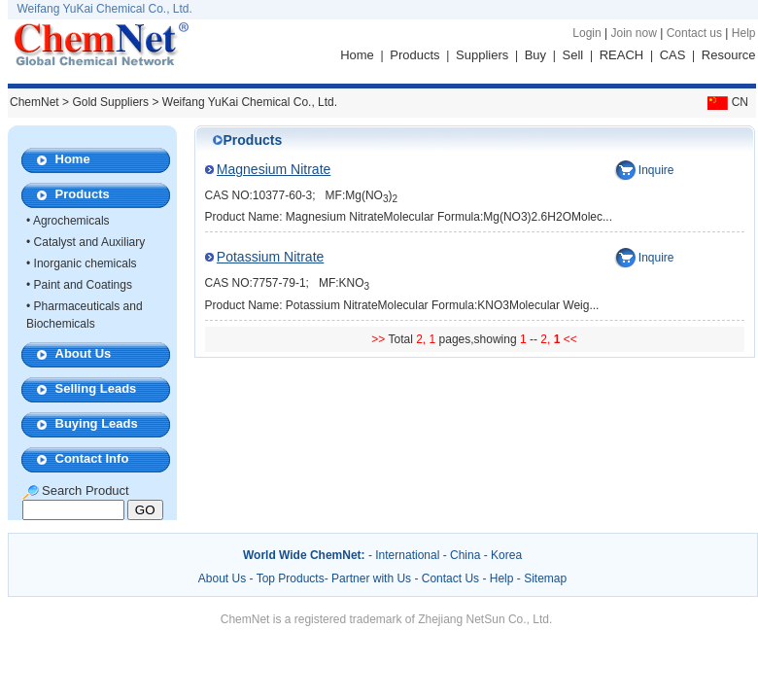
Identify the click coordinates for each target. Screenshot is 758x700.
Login (586, 33)
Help (744, 33)
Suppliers (482, 55)
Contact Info (92, 458)
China (465, 555)
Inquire (656, 170)
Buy (535, 55)
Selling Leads (96, 388)
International (407, 555)
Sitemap (545, 578)
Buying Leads (97, 423)
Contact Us (450, 578)
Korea (506, 555)
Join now (633, 33)
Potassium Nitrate (270, 257)
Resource (729, 55)
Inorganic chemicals (86, 263)
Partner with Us (373, 578)
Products (414, 55)
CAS (673, 55)
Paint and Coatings (83, 285)
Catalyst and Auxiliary (90, 242)
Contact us (694, 33)
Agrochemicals (71, 221)
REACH (622, 55)
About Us (84, 353)
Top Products (291, 578)
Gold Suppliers (110, 102)
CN (726, 102)
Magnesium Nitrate (274, 169)
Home (357, 55)
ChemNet (34, 102)
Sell (573, 55)
